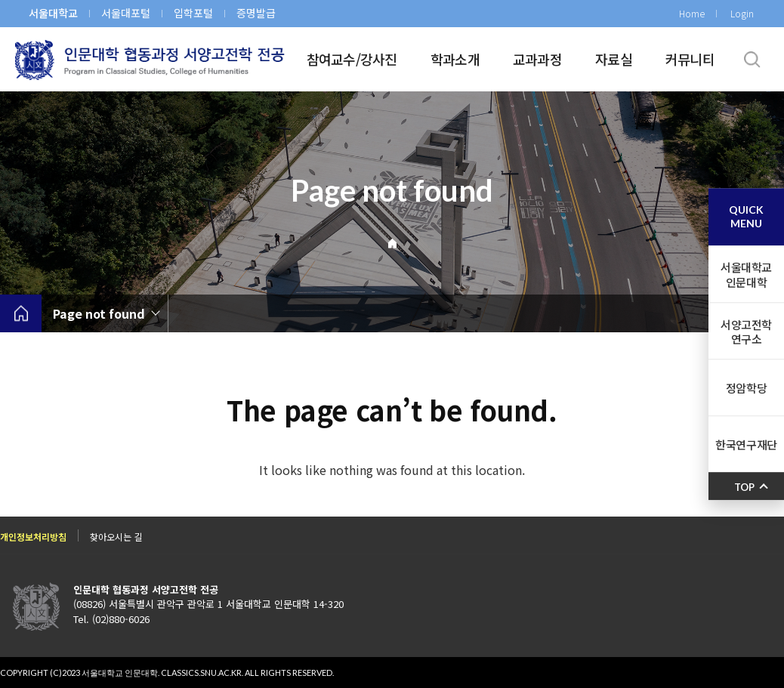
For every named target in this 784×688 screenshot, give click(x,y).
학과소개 (455, 59)
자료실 (614, 59)
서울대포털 (126, 13)
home (21, 313)
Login (742, 13)
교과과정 (537, 59)
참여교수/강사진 (352, 59)
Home (692, 13)
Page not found (99, 313)
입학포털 (193, 13)
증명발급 (256, 13)
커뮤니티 (690, 59)
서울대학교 (53, 13)
